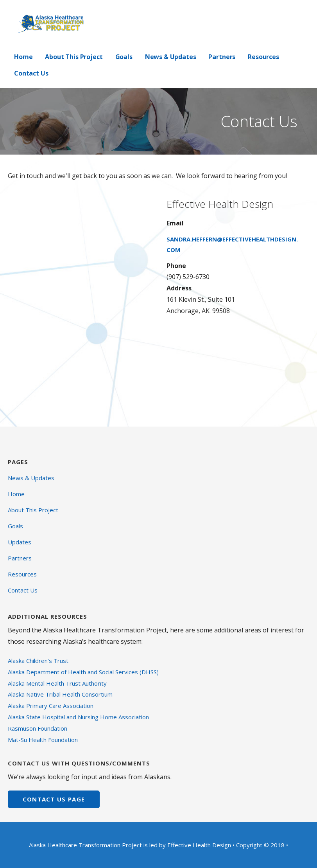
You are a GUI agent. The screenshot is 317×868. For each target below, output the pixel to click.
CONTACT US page (54, 799)
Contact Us (31, 73)
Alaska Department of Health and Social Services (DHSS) (83, 672)
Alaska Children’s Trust (38, 661)
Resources (263, 57)
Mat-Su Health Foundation (43, 740)
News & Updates (171, 57)
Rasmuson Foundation (38, 728)
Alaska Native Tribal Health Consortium (60, 694)
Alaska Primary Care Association (51, 706)
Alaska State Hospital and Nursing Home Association (78, 717)
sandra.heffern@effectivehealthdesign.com (232, 244)
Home (23, 57)
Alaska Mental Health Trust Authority (57, 683)
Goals (124, 57)
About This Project (74, 57)
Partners (222, 57)
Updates (20, 542)
